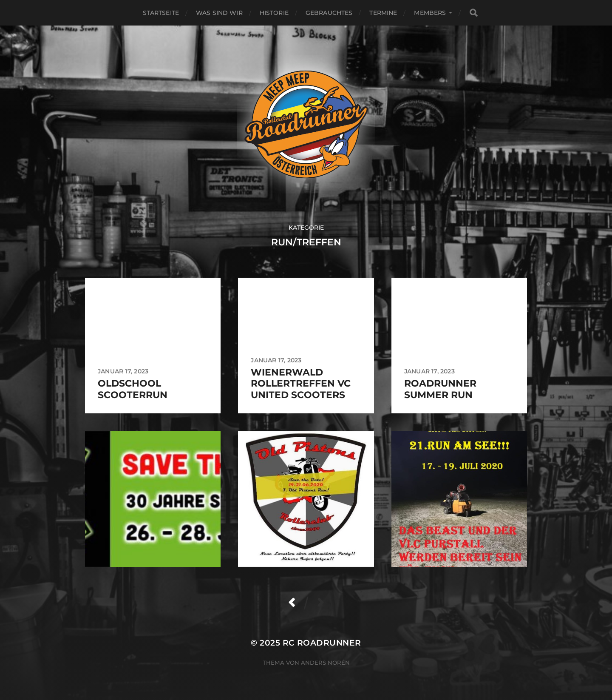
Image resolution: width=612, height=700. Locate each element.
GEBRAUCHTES (329, 13)
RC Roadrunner (322, 643)
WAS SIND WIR (219, 13)
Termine (383, 13)
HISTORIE (274, 13)
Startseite (161, 13)
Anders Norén (325, 663)
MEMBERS (430, 13)
